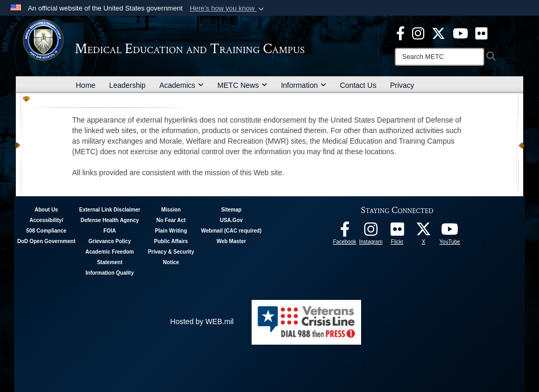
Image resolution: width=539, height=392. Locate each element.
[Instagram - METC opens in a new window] (418, 33)
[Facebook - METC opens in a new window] (401, 33)
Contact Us (358, 85)
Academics (182, 85)
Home (86, 85)
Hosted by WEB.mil (202, 321)
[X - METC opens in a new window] (438, 33)
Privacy (402, 85)
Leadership (127, 85)
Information (304, 85)
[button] (228, 8)
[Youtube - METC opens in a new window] (460, 33)
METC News (242, 85)
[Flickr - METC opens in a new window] (481, 33)
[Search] (440, 57)
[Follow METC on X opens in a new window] (424, 232)
